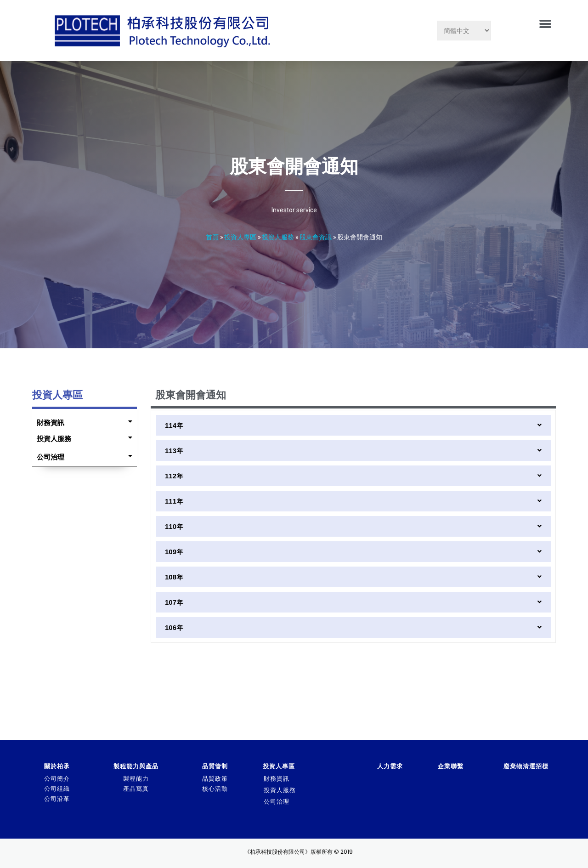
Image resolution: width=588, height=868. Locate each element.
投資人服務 (278, 237)
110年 (174, 526)
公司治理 (51, 457)
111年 (174, 501)
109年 (174, 552)
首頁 (212, 237)
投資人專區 (240, 237)
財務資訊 (51, 423)
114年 (174, 425)
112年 (174, 476)
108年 (174, 577)
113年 (174, 451)
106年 (174, 627)
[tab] (82, 420)
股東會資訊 (316, 237)
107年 (174, 602)
